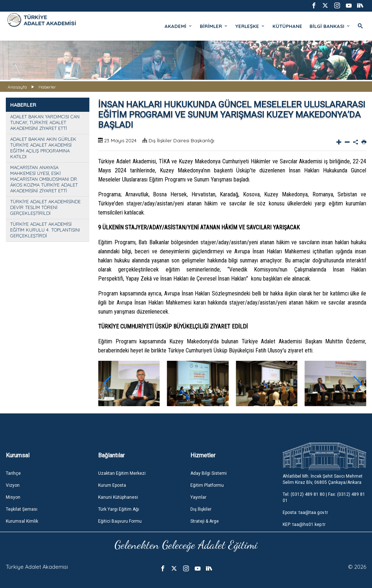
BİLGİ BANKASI (330, 26)
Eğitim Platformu (207, 485)
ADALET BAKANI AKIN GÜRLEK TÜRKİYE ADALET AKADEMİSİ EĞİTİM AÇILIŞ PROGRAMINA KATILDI (43, 148)
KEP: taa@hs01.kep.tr (304, 524)
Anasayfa (17, 87)
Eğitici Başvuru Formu (120, 521)
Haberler (47, 87)
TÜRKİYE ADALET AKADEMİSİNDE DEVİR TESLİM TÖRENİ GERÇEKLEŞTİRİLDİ (45, 207)
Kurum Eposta (112, 485)
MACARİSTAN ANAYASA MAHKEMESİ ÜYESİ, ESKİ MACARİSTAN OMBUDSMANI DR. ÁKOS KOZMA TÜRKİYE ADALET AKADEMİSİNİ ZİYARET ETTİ (44, 179)
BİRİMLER (214, 26)
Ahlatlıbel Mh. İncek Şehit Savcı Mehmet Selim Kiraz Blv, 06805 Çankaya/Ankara (323, 479)
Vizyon (13, 485)
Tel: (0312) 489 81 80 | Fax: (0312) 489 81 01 (324, 497)
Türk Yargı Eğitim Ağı (119, 509)
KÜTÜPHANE (287, 26)
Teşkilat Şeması (22, 509)
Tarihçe (13, 473)
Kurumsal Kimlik (22, 521)
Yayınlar (198, 497)
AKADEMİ (179, 26)
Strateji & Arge (205, 521)
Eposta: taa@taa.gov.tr (305, 513)
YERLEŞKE (250, 26)
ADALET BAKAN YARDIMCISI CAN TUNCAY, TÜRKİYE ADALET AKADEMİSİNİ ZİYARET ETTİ (45, 122)
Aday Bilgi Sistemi (209, 473)
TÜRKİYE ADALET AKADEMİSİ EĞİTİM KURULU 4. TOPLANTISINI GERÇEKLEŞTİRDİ (45, 230)
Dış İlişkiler (201, 509)
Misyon (13, 497)
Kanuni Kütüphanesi (118, 497)
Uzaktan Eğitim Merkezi (122, 473)
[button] (358, 384)
